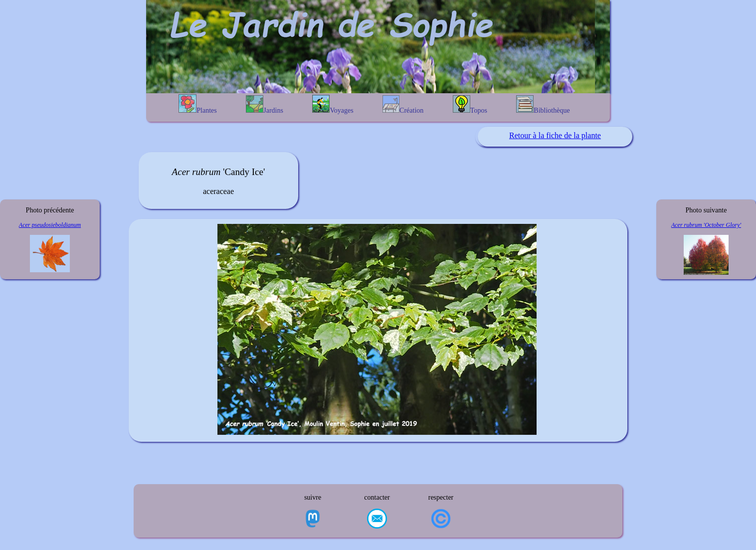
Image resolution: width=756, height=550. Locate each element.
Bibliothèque (543, 105)
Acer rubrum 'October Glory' (706, 225)
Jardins (265, 105)
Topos (470, 105)
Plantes (197, 104)
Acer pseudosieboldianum (50, 225)
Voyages (333, 104)
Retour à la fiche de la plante (555, 135)
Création (403, 105)
